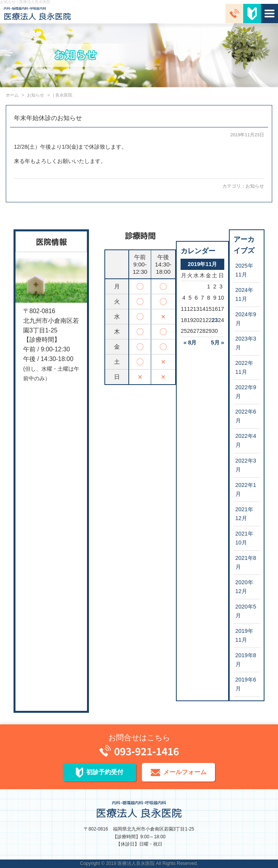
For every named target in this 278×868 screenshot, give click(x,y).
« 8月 (190, 342)
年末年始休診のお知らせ (48, 118)
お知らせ (255, 186)
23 (215, 320)
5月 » (218, 342)
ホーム (12, 95)
